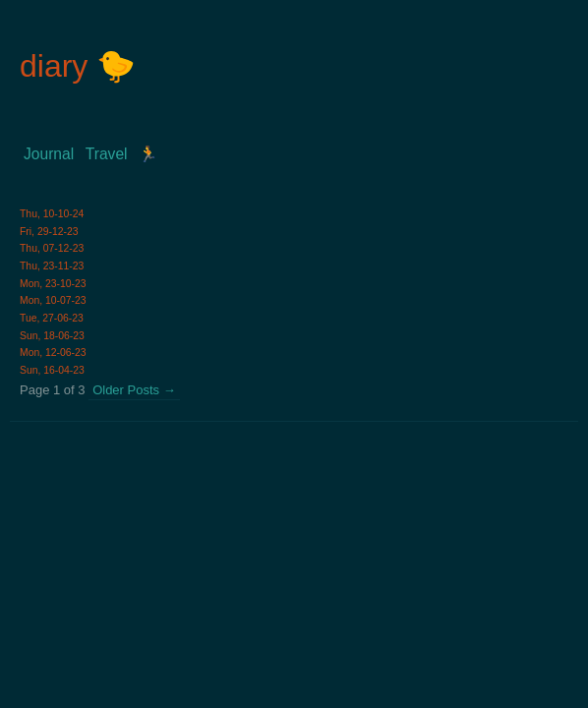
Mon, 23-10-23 (53, 284)
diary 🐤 (78, 66)
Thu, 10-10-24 (52, 214)
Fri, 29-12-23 (49, 232)
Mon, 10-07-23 (53, 300)
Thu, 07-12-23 (52, 248)
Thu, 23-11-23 (52, 266)
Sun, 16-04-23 (52, 370)
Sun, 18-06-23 (52, 336)
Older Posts (134, 390)
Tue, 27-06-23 (52, 318)
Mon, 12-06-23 (53, 353)
